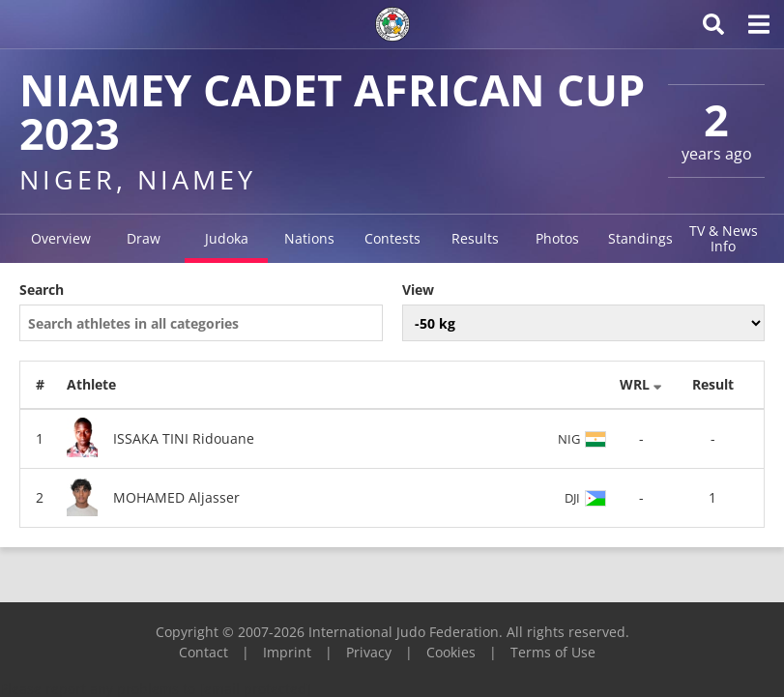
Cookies (451, 652)
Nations (309, 238)
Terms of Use (553, 652)
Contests (392, 238)
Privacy (369, 652)
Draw (144, 238)
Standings (640, 238)
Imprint (287, 652)
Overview (61, 238)
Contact (203, 652)
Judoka (227, 238)
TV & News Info (724, 238)
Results (475, 238)
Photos (557, 238)
